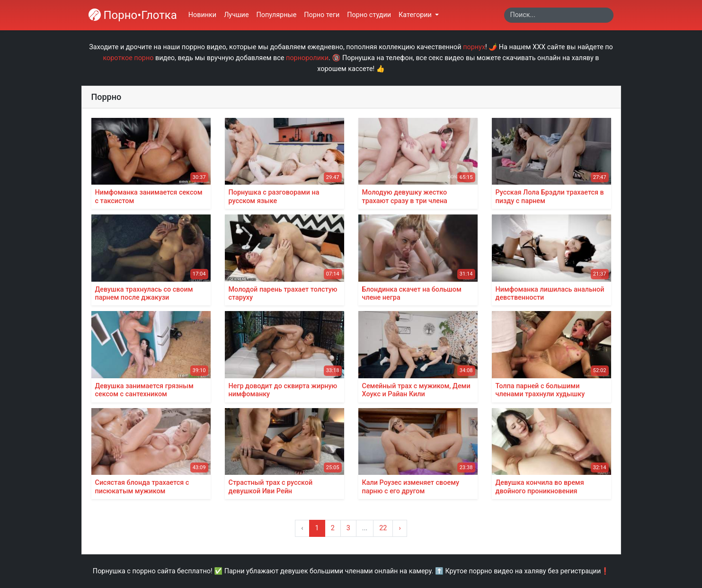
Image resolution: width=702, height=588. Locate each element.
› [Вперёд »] (400, 528)
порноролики (307, 58)
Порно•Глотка (133, 15)
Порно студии (369, 15)
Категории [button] (416, 15)
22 (383, 528)
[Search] (559, 15)
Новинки (202, 15)
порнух (474, 47)
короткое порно (128, 58)
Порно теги (322, 15)
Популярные (277, 15)
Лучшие (236, 15)
